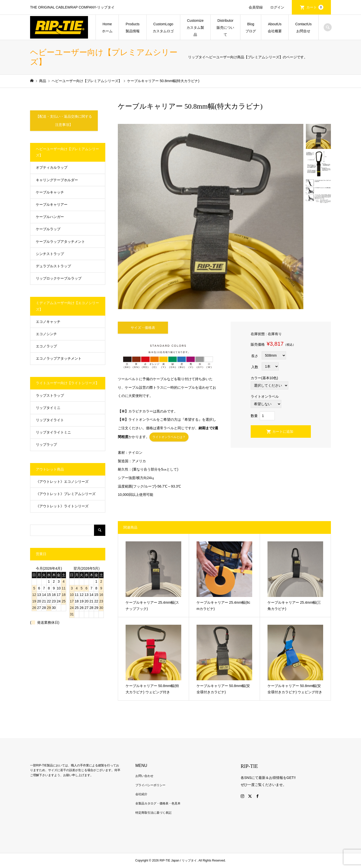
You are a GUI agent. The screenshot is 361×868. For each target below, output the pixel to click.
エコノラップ (46, 346)
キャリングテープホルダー (57, 180)
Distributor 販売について (227, 28)
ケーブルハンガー (50, 217)
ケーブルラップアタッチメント (60, 242)
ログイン (277, 7)
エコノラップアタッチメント (59, 359)
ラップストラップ (50, 395)
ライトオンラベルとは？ (169, 437)
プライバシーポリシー (150, 785)
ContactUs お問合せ (305, 28)
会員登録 (256, 7)
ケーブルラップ (48, 229)
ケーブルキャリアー (52, 205)
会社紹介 (141, 794)
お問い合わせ (144, 776)
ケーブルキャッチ (50, 192)
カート (315, 7)
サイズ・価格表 (143, 328)
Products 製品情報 (134, 28)
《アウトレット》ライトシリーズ (62, 506)
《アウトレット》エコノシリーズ (62, 482)
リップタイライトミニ (53, 432)
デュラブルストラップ (53, 266)
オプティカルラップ (52, 168)
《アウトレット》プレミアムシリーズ (66, 494)
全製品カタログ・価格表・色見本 (158, 804)
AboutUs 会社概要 (276, 28)
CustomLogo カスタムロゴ (165, 28)
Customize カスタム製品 (197, 28)
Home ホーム (109, 28)
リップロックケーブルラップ (59, 279)
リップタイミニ (48, 408)
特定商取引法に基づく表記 (153, 813)
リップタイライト (50, 420)
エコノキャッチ (48, 322)
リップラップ (46, 445)
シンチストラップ (50, 254)
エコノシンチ (46, 334)
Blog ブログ (252, 28)
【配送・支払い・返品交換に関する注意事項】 (64, 121)
